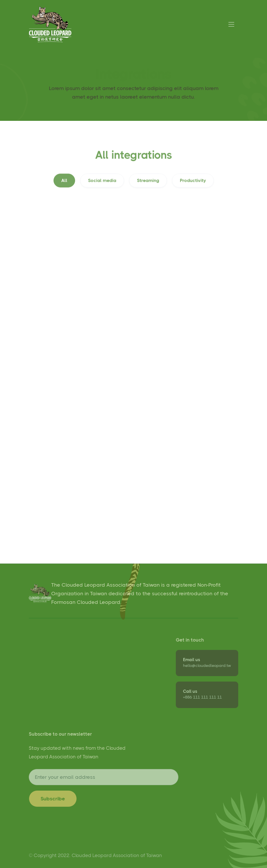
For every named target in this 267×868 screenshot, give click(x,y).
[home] (50, 24)
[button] (231, 24)
